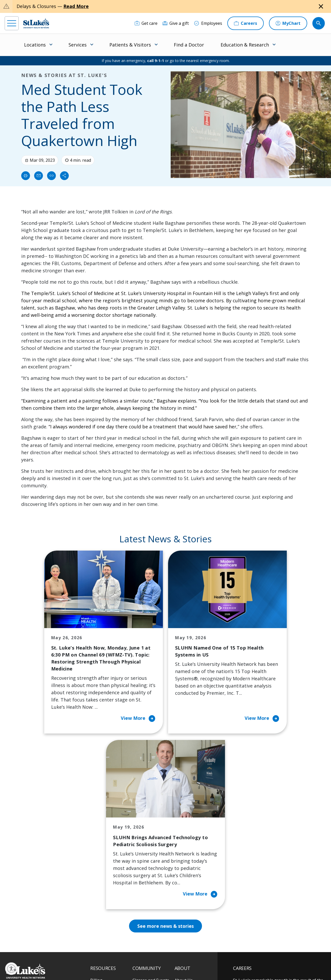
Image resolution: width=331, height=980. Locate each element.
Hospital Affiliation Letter (108, 881)
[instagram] (24, 947)
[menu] (12, 23)
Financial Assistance (109, 837)
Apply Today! (257, 914)
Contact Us (185, 837)
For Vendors (102, 866)
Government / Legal (167, 964)
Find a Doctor (189, 45)
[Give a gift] (176, 23)
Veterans (99, 906)
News (180, 881)
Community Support (152, 855)
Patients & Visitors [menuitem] (130, 45)
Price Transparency (109, 895)
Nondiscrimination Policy (108, 964)
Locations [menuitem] (35, 45)
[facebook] (9, 947)
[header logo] (36, 23)
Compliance (139, 964)
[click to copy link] (51, 176)
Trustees (183, 902)
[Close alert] (321, 6)
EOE (93, 958)
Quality (181, 892)
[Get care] (146, 23)
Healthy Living (146, 866)
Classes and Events (151, 827)
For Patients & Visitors (104, 852)
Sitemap (192, 964)
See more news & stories (166, 772)
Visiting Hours (104, 917)
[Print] (26, 176)
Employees (185, 848)
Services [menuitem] (78, 45)
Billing (96, 827)
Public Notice (163, 958)
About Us (184, 827)
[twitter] (66, 947)
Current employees (264, 935)
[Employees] (208, 23)
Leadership (185, 870)
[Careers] (246, 23)
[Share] (64, 176)
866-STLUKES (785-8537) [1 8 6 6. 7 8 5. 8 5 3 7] (39, 838)
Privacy (106, 958)
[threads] (52, 948)
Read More (76, 6)
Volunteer (142, 877)
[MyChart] (288, 23)
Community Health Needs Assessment (151, 841)
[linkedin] (38, 947)
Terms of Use (187, 958)
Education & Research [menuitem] (245, 45)
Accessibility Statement (132, 958)
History (182, 859)
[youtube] (81, 947)
